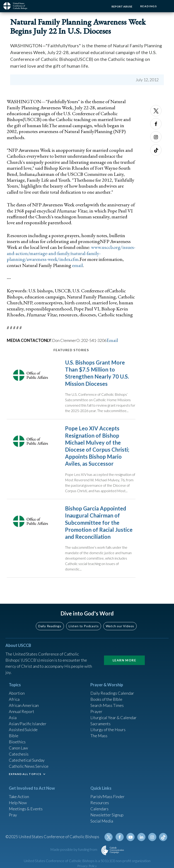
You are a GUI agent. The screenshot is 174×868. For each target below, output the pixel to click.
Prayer (96, 712)
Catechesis (19, 754)
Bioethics (17, 742)
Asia (13, 718)
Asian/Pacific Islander (28, 724)
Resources (100, 803)
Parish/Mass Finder (108, 797)
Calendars (99, 809)
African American (24, 706)
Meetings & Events (26, 809)
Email (112, 340)
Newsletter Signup (107, 815)
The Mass (99, 736)
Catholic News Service (29, 767)
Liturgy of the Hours (108, 730)
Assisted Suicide (23, 730)
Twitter (156, 111)
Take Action (19, 797)
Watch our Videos (120, 626)
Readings (149, 6)
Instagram (156, 137)
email (77, 265)
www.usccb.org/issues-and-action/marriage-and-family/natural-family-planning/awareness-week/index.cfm (71, 253)
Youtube (130, 838)
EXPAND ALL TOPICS (25, 774)
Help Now (18, 803)
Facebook (156, 124)
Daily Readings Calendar (112, 693)
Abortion (17, 693)
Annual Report (22, 712)
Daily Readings (50, 626)
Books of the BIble (106, 699)
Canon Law (18, 748)
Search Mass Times (107, 706)
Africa (14, 699)
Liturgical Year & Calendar (114, 718)
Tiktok (156, 150)
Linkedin (141, 838)
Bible (14, 736)
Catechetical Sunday (27, 761)
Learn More (124, 660)
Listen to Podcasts (84, 626)
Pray (13, 815)
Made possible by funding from (74, 850)
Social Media (102, 821)
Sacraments (100, 724)
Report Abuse (122, 6)
